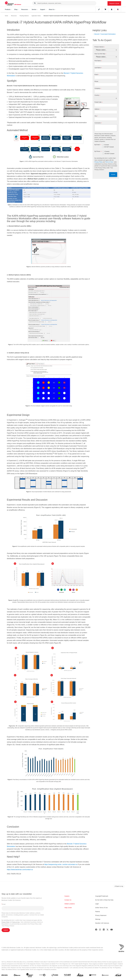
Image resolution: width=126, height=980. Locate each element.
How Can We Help (100, 54)
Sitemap (98, 919)
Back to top (119, 886)
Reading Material (24, 16)
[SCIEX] (118, 976)
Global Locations (70, 904)
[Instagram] (100, 930)
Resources (14, 16)
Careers (67, 896)
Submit (113, 174)
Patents (98, 912)
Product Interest (100, 47)
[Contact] (99, 9)
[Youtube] (112, 930)
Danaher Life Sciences (102, 923)
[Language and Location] (118, 9)
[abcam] (4, 975)
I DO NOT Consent (109, 147)
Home (6, 16)
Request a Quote (114, 3)
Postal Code (98, 102)
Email (97, 75)
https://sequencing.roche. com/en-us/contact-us (61, 864)
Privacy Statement (101, 915)
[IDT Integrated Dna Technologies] (67, 975)
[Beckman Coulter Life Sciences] (30, 976)
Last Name (98, 68)
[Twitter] (107, 930)
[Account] (112, 9)
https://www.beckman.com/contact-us (20, 870)
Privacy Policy (98, 162)
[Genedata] (42, 975)
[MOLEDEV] (93, 976)
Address (97, 109)
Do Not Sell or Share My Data (104, 900)
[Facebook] (96, 930)
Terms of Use (109, 162)
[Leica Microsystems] (80, 975)
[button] (35, 3)
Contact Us (68, 900)
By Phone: (98, 151)
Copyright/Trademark (102, 896)
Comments (98, 123)
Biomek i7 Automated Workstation (105, 34)
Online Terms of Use (101, 908)
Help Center (68, 908)
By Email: (98, 145)
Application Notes (36, 16)
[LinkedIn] (104, 930)
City (96, 116)
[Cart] (105, 9)
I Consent (106, 145)
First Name (98, 61)
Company (98, 88)
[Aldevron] (17, 976)
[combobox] (64, 3)
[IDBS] (55, 976)
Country (97, 95)
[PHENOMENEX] (105, 975)
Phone (96, 81)
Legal (97, 904)
